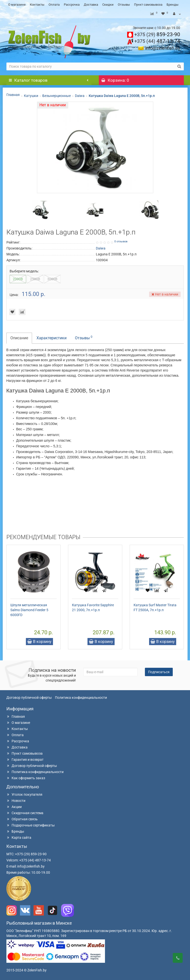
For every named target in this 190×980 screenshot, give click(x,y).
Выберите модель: (24, 271)
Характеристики (52, 338)
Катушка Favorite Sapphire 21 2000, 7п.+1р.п (93, 607)
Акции (14, 807)
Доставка (91, 5)
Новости (16, 801)
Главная (13, 95)
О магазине (17, 5)
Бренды (173, 5)
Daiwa (80, 96)
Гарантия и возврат (25, 760)
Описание (19, 338)
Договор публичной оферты (29, 698)
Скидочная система (25, 813)
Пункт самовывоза (148, 5)
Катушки (31, 96)
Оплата (54, 5)
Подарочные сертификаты (31, 825)
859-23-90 (157, 34)
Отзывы (124, 5)
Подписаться (159, 672)
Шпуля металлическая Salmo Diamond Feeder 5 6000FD (29, 610)
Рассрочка (72, 5)
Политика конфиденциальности (81, 698)
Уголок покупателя (24, 794)
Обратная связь (22, 819)
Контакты (37, 5)
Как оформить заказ (26, 778)
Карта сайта (19, 838)
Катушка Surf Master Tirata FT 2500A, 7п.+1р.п (155, 607)
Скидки (108, 5)
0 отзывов (121, 241)
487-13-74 (157, 41)
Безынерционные (57, 96)
